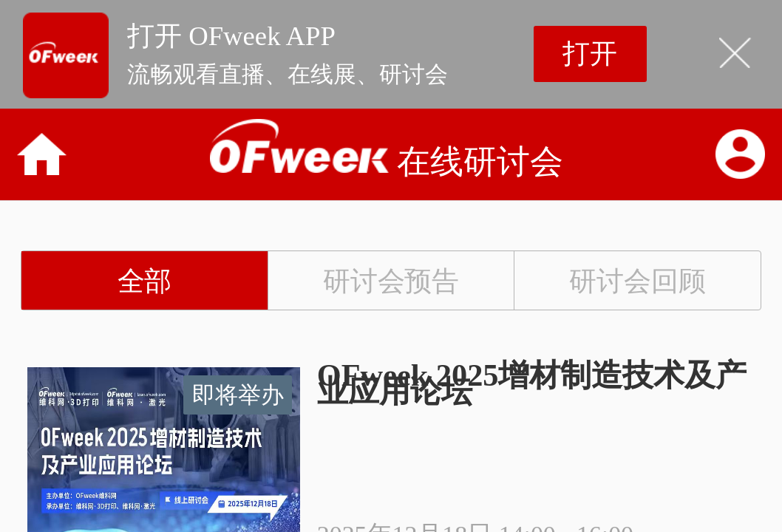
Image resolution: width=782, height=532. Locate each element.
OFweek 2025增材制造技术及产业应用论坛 (532, 383)
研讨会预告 (391, 281)
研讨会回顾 (637, 281)
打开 (590, 54)
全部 (145, 281)
